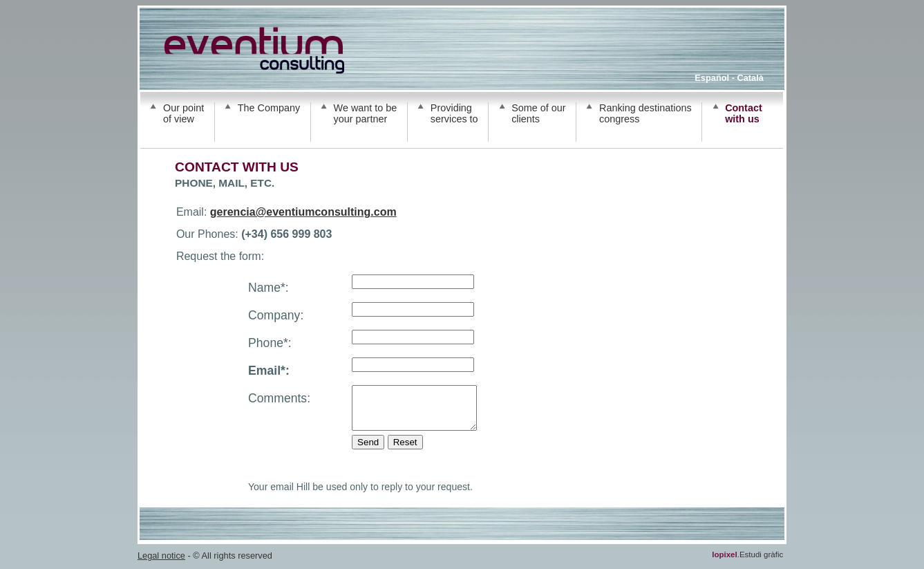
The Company (269, 108)
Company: (276, 315)
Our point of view (183, 113)
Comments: (279, 398)
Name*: (268, 288)
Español (712, 78)
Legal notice (161, 564)
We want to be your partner (366, 113)
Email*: (269, 371)
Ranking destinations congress (645, 113)
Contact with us (744, 113)
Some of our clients (538, 113)
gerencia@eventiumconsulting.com (303, 212)
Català (750, 78)
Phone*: (270, 343)
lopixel (724, 563)
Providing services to (454, 113)
